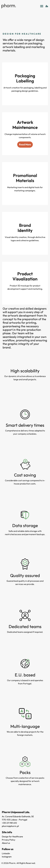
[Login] (47, 6)
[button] (42, 6)
